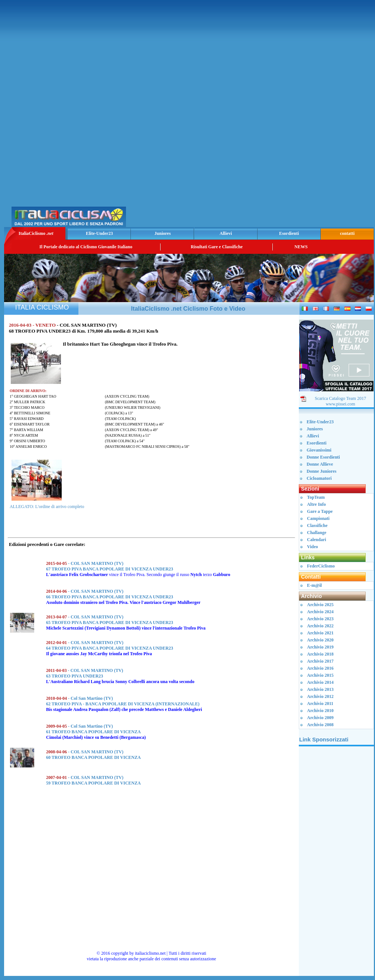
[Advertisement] (285, 116)
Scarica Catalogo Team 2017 (340, 398)
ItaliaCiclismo (36, 233)
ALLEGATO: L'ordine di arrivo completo (47, 507)
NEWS (301, 247)
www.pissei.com (340, 404)
